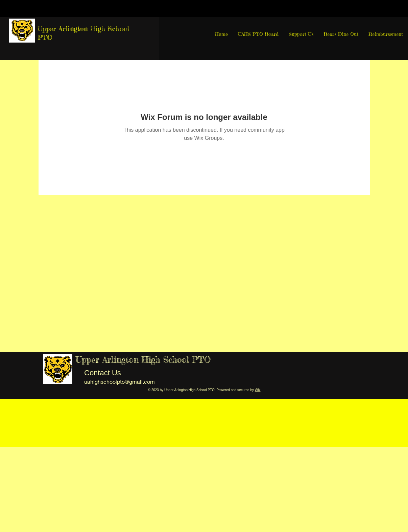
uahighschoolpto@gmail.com (119, 382)
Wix (258, 390)
